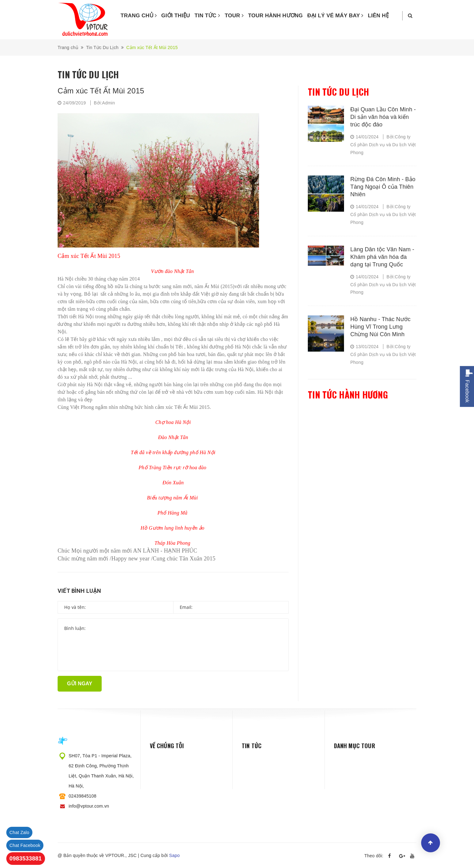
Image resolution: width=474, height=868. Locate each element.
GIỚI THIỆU (176, 16)
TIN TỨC (207, 16)
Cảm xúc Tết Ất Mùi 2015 (101, 91)
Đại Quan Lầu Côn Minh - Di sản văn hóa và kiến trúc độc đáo (383, 117)
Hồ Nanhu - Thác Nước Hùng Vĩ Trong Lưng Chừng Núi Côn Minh (380, 327)
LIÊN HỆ (378, 16)
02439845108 (82, 796)
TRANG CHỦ (139, 16)
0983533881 (26, 859)
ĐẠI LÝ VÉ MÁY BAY (335, 16)
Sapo (174, 855)
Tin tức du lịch (338, 92)
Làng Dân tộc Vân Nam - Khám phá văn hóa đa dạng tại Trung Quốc (382, 257)
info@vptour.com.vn (89, 806)
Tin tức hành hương (348, 395)
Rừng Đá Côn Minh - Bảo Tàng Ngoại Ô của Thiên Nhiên (383, 187)
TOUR (234, 16)
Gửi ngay (80, 684)
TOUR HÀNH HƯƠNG (275, 16)
